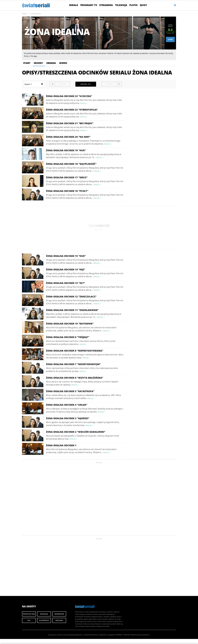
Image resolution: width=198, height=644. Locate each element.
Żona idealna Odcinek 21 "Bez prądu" (70, 123)
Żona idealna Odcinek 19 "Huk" (66, 150)
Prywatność (103, 635)
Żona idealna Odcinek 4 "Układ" (67, 405)
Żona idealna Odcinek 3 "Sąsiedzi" (68, 418)
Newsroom (59, 614)
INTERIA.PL (120, 635)
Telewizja (121, 5)
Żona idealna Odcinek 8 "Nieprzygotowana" (75, 351)
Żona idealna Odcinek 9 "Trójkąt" (68, 337)
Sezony (38, 63)
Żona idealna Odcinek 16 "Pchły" (67, 191)
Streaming (106, 5)
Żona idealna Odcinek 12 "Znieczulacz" (71, 297)
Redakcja (44, 614)
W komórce (44, 620)
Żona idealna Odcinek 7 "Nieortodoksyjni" (73, 364)
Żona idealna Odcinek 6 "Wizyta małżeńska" (75, 378)
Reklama (59, 620)
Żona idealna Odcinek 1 (61, 445)
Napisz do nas (29, 614)
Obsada (51, 63)
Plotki (133, 5)
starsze (109, 84)
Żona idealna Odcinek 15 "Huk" (66, 256)
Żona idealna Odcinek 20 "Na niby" (68, 137)
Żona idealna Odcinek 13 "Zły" (65, 283)
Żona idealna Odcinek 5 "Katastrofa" (70, 391)
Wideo (63, 63)
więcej (83, 103)
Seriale (74, 5)
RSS (29, 620)
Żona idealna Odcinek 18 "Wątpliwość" (71, 164)
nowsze (62, 84)
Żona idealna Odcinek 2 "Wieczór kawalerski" (76, 432)
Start (27, 63)
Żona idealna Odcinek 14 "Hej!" (66, 269)
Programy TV (89, 5)
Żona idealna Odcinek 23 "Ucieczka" (69, 96)
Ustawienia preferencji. (91, 635)
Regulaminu (79, 635)
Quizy (143, 5)
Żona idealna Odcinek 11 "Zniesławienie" (72, 310)
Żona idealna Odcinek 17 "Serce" (67, 177)
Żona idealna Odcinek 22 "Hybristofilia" (72, 110)
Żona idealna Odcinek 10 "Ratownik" (70, 324)
